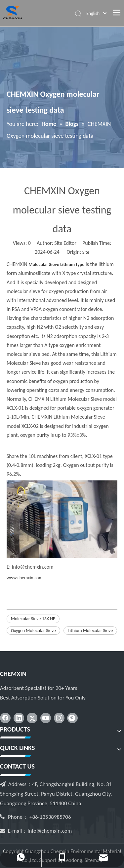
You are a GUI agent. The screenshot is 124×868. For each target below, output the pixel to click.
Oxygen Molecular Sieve (33, 631)
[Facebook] (5, 718)
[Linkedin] (19, 718)
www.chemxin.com (25, 578)
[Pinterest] (72, 718)
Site (86, 252)
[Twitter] (32, 718)
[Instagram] (59, 718)
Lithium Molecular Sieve (90, 631)
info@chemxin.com (50, 831)
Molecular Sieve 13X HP (33, 619)
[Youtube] (46, 718)
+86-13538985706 (50, 817)
